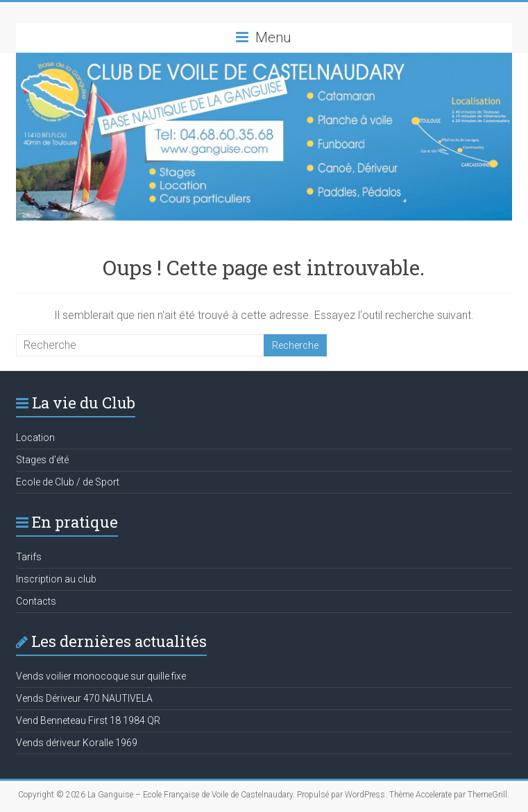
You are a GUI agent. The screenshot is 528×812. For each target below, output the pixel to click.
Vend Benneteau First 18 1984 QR (88, 720)
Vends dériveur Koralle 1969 (77, 743)
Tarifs (29, 557)
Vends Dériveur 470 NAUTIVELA (84, 698)
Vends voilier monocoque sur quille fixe (101, 676)
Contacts (36, 601)
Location (35, 438)
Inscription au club (56, 579)
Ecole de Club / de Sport (68, 482)
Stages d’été (42, 460)
